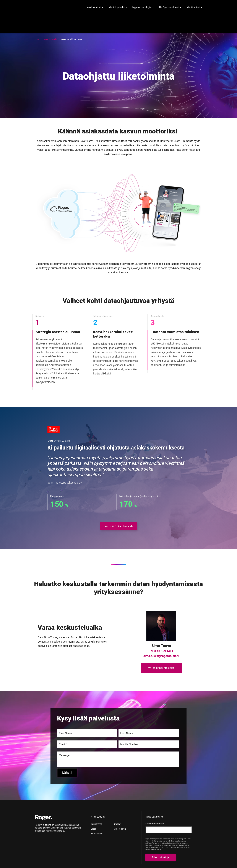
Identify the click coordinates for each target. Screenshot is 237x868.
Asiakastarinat (94, 7)
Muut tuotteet (193, 7)
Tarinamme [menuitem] (97, 802)
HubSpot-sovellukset (169, 7)
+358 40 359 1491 (161, 630)
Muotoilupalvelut (117, 7)
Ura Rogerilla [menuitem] (120, 807)
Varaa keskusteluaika (161, 646)
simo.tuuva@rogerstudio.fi (161, 634)
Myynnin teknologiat (142, 7)
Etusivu (37, 18)
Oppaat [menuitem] (118, 802)
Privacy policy (125, 856)
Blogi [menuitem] (93, 807)
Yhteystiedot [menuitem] (97, 812)
